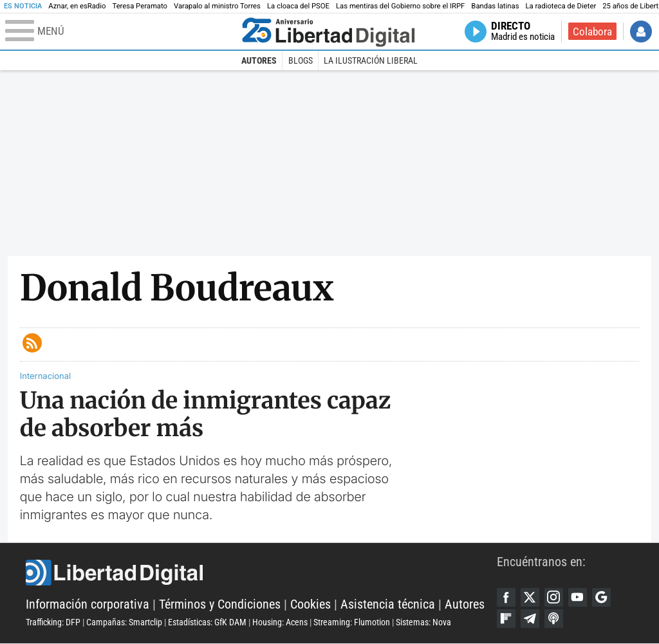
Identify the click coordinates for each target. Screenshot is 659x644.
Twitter (531, 598)
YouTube (579, 598)
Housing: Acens (280, 623)
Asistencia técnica (388, 605)
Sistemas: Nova (423, 623)
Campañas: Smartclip (124, 623)
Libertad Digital (261, 573)
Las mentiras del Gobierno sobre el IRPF (400, 6)
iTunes (555, 620)
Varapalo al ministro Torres (217, 6)
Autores (259, 60)
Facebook (506, 598)
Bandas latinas (495, 6)
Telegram (531, 620)
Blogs (301, 60)
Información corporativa (88, 605)
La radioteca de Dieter (561, 6)
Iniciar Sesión (641, 32)
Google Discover (604, 598)
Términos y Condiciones (220, 605)
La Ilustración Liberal (371, 60)
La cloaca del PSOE (298, 6)
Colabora (592, 32)
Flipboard (506, 620)
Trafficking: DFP (53, 623)
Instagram (555, 598)
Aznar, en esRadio (77, 6)
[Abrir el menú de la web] (121, 32)
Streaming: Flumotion (352, 623)
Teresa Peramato (140, 6)
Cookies (311, 605)
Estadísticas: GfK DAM (207, 623)
